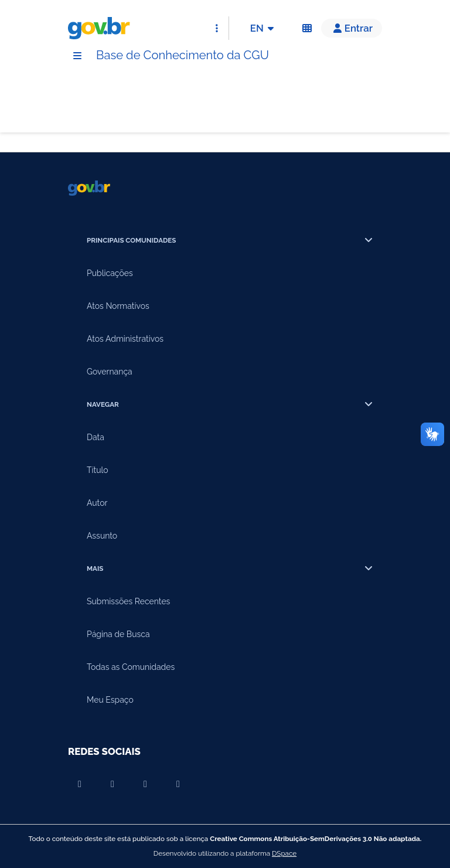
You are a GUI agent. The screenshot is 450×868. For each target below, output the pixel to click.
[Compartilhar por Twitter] (178, 784)
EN (264, 28)
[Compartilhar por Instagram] (145, 784)
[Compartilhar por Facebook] (112, 784)
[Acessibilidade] (307, 28)
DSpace (284, 853)
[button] (352, 28)
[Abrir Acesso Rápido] (217, 28)
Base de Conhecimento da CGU (183, 55)
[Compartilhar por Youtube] (80, 784)
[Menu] (77, 56)
